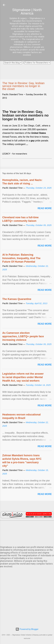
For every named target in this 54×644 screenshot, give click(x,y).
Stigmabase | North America (27, 12)
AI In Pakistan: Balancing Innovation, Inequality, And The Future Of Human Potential (21, 258)
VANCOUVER (27, 533)
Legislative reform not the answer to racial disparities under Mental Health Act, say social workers (23, 377)
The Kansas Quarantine (17, 299)
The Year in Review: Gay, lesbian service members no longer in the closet (25, 115)
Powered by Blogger (27, 629)
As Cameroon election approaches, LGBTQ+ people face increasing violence (23, 336)
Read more (45, 208)
